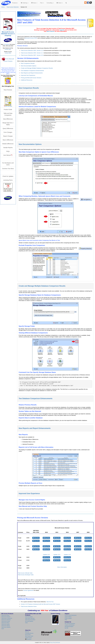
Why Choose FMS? (29, 636)
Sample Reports (8, 148)
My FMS (66, 628)
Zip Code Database (29, 621)
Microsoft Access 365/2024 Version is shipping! (8, 34)
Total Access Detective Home (29, 606)
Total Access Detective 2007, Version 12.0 (32, 55)
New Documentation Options (29, 66)
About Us (27, 632)
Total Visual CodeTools (30, 618)
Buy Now (36, 538)
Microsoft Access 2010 (31, 38)
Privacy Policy (53, 643)
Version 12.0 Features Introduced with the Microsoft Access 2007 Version (40, 604)
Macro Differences (8, 140)
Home (3, 7)
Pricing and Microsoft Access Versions (31, 78)
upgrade (62, 30)
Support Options (68, 617)
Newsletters (29, 639)
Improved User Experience (28, 75)
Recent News (28, 635)
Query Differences (8, 128)
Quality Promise (28, 638)
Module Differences (8, 144)
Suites (3, 629)
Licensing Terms (8, 180)
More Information (62, 567)
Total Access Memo (5, 623)
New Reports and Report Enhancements (32, 73)
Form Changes (8, 132)
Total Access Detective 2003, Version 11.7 (32, 53)
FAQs (8, 151)
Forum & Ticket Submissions (71, 615)
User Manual (8, 155)
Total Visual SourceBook (30, 620)
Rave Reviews (8, 90)
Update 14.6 (67, 555)
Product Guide (8, 109)
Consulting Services (29, 633)
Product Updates (68, 618)
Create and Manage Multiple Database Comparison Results (37, 68)
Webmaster (58, 643)
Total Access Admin (5, 615)
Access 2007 (8, 49)
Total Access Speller (6, 624)
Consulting (50, 3)
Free (42, 3)
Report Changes (8, 136)
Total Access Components (7, 618)
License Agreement (28, 590)
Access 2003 (8, 53)
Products (15, 3)
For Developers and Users (8, 164)
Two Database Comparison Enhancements (32, 71)
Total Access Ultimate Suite (25, 573)
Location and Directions (70, 625)
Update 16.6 (46, 555)
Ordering (24, 3)
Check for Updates (8, 176)
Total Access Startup (6, 626)
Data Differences (8, 119)
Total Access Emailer (6, 621)
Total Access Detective (13, 7)
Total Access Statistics (6, 627)
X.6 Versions (6, 44)
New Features (51, 31)
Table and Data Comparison (8, 114)
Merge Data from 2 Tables (8, 124)
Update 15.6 (57, 555)
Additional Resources (27, 80)
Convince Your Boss (8, 169)
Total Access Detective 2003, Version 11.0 (32, 50)
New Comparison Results (28, 63)
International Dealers (69, 627)
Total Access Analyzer (6, 617)
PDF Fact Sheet (9, 106)
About (60, 3)
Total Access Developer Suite (26, 575)
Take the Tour (50, 602)
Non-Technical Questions (70, 624)
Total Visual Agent (29, 617)
